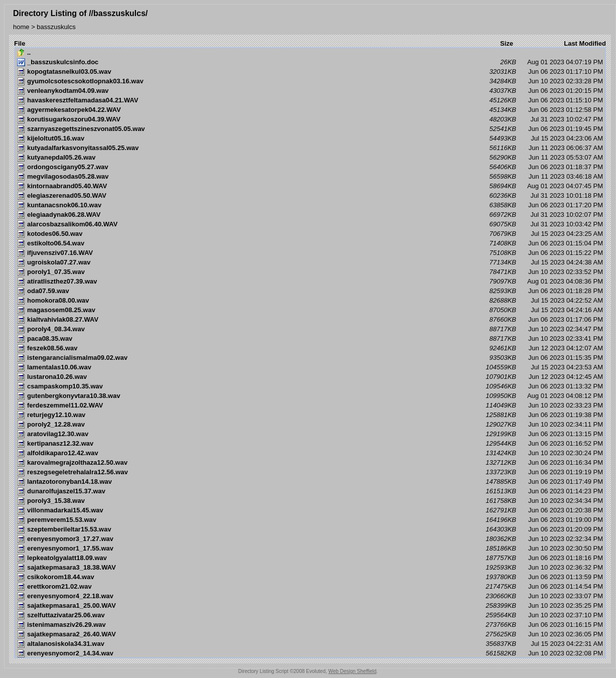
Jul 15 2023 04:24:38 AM (310, 262)
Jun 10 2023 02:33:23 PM (310, 405)
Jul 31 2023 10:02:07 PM (310, 215)
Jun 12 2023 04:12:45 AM (310, 377)
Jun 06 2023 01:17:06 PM (310, 320)
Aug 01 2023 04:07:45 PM (310, 186)
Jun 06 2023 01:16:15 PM (310, 625)
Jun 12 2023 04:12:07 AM (310, 348)
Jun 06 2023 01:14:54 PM (310, 587)
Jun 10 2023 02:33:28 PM (310, 81)
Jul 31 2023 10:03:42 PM (310, 224)
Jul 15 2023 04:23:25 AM (310, 234)
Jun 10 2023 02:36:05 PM (310, 634)
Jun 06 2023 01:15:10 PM (310, 100)
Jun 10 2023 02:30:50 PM (310, 549)
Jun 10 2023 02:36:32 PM (310, 568)
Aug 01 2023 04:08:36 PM (310, 282)
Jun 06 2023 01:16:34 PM (310, 463)
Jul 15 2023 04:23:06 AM (310, 139)
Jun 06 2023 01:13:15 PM (310, 434)
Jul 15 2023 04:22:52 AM (310, 301)
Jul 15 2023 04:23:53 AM (310, 367)
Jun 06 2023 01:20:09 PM (310, 529)
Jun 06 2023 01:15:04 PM (310, 243)
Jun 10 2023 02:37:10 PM (310, 615)
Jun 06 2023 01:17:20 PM (310, 205)
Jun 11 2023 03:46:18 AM (310, 177)
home (21, 27)
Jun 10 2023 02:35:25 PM (310, 606)
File (20, 43)
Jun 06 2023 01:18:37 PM (310, 167)
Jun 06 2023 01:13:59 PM (310, 577)
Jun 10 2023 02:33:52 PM (310, 272)
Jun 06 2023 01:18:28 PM (310, 291)
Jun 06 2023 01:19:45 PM (310, 129)
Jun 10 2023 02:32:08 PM (310, 653)
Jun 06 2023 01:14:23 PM (310, 491)
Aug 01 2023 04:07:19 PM (310, 62)
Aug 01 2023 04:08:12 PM (310, 396)
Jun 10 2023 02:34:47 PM (310, 329)
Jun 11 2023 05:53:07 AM (310, 158)
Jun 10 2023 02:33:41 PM (310, 339)
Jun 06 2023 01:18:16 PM (310, 558)
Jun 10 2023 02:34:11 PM (310, 425)
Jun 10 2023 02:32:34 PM (310, 539)
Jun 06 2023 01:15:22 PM (310, 253)
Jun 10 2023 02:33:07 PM (310, 596)
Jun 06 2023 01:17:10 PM (310, 72)
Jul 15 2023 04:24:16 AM (310, 310)
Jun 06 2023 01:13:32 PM (310, 386)
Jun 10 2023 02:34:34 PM (310, 501)
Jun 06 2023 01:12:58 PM (310, 110)
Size (507, 43)
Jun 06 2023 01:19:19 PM (310, 472)
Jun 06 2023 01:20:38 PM (310, 510)
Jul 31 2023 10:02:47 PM (310, 119)
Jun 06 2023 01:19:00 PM (310, 520)
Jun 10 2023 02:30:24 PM (310, 453)
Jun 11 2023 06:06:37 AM (310, 148)
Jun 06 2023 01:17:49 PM (310, 482)
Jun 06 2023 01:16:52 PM (310, 444)
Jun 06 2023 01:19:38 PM (310, 415)
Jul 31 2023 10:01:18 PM (310, 196)
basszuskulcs (56, 27)
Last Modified (585, 43)
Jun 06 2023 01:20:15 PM (310, 91)
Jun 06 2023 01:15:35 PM (310, 358)
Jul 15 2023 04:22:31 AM (310, 644)
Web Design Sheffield (353, 671)
